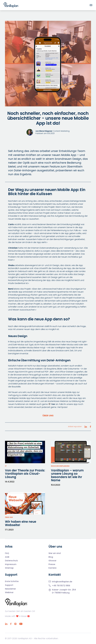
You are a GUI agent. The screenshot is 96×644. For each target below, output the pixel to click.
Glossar (52, 561)
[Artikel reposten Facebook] (90, 427)
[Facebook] (11, 624)
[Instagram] (15, 624)
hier (53, 404)
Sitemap (9, 568)
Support (9, 585)
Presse (52, 564)
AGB (7, 557)
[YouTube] (21, 624)
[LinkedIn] (6, 624)
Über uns (48, 416)
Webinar (9, 592)
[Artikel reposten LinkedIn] (86, 427)
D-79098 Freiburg (61, 593)
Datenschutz (11, 561)
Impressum (11, 564)
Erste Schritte (12, 581)
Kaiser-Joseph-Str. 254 (64, 590)
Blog (51, 557)
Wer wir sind (55, 553)
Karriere (52, 568)
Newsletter (10, 589)
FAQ (7, 553)
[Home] (11, 5)
